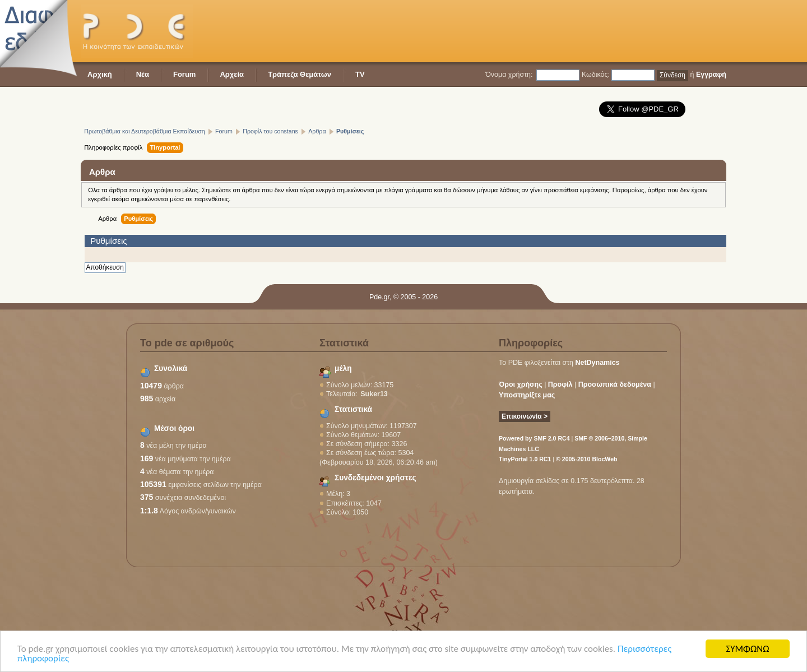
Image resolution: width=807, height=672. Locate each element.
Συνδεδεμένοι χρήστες (375, 478)
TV (360, 74)
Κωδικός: (596, 75)
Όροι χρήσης (521, 384)
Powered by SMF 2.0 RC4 (534, 438)
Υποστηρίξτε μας (527, 395)
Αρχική (100, 74)
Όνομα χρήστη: (509, 75)
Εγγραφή (711, 75)
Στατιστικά (353, 409)
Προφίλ (560, 384)
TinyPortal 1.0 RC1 (525, 459)
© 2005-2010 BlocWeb (586, 459)
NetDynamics (598, 363)
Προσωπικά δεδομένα (615, 384)
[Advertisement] (522, 31)
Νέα (143, 74)
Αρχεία (232, 74)
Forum (184, 74)
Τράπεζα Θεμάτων (300, 74)
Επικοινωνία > (525, 416)
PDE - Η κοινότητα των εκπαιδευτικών (137, 31)
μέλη (343, 369)
